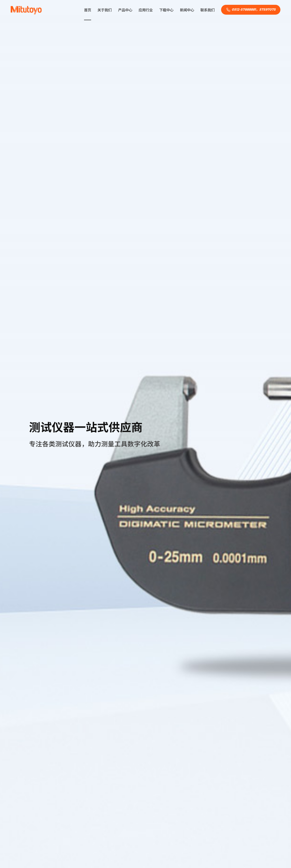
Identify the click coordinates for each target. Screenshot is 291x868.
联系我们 (207, 10)
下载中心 (166, 10)
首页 (88, 10)
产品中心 (125, 10)
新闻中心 (187, 10)
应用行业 (146, 10)
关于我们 (104, 10)
